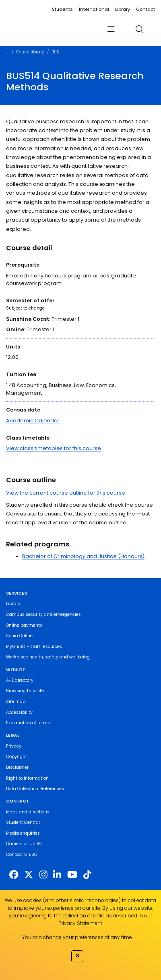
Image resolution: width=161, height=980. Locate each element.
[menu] (111, 29)
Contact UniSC (22, 855)
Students (62, 9)
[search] (139, 29)
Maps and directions (28, 812)
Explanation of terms (28, 723)
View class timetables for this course (54, 448)
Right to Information (27, 778)
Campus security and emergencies (43, 614)
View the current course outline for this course (66, 493)
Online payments (24, 625)
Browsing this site (25, 691)
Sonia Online (19, 636)
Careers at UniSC (24, 844)
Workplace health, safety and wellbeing (48, 657)
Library (123, 9)
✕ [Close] (77, 956)
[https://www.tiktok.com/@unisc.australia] (87, 875)
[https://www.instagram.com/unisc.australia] (43, 875)
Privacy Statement (80, 923)
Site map (16, 702)
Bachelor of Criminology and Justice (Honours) (83, 556)
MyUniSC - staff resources (34, 647)
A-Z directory (20, 680)
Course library (30, 52)
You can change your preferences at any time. (77, 937)
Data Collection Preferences (35, 789)
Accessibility (19, 712)
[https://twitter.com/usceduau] (29, 875)
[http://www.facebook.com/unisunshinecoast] (14, 875)
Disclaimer (17, 767)
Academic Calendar (33, 421)
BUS (55, 52)
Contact (146, 9)
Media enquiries (23, 833)
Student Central (23, 822)
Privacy (14, 746)
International (94, 9)
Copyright (17, 757)
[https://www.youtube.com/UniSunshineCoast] (72, 875)
